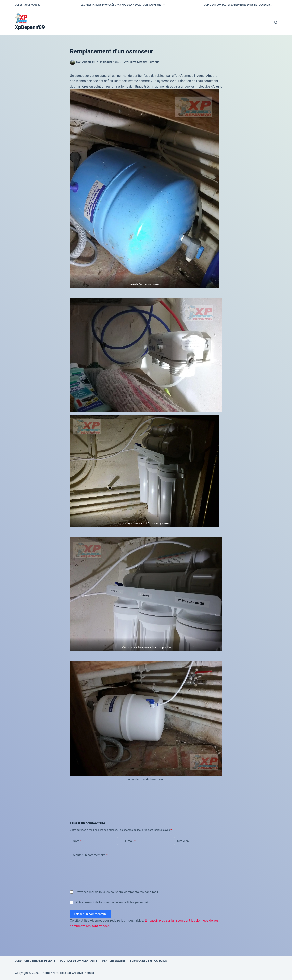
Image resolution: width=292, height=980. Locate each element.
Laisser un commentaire (90, 914)
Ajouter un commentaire (90, 855)
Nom (77, 841)
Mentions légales (114, 961)
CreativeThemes (83, 973)
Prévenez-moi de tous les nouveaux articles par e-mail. (113, 902)
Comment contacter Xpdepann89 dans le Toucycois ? (238, 5)
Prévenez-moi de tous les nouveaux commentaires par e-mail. (117, 892)
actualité (130, 62)
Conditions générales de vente (35, 961)
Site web (183, 841)
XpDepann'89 (30, 27)
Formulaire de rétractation (149, 961)
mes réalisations (148, 62)
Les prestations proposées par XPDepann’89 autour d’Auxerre (124, 5)
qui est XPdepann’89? (28, 5)
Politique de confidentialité (79, 961)
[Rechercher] (276, 22)
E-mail (130, 841)
